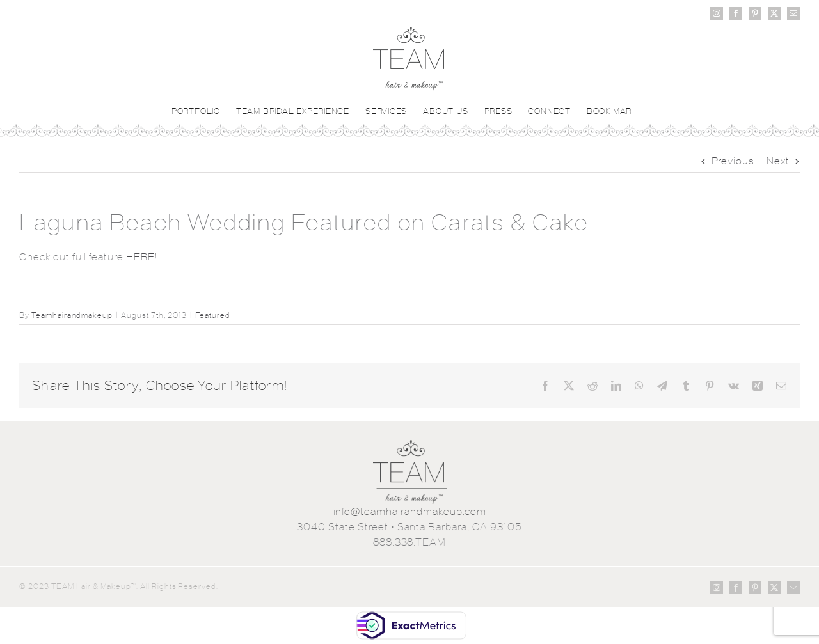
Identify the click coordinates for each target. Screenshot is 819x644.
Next (778, 161)
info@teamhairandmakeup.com (410, 511)
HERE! (142, 257)
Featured (213, 315)
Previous (733, 161)
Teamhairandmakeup (72, 315)
